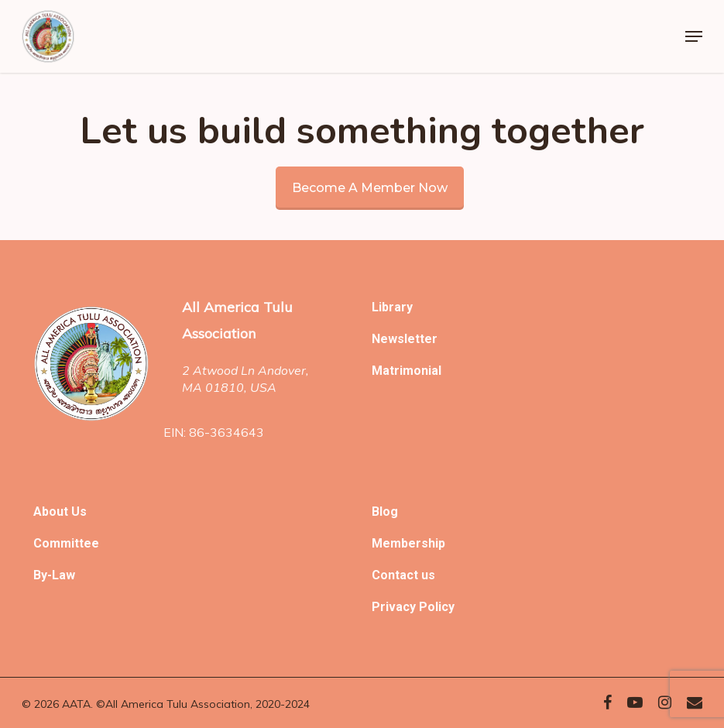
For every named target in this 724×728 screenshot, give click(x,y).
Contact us (403, 575)
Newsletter (405, 339)
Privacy (395, 607)
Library (392, 307)
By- (43, 575)
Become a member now (370, 188)
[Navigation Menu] (694, 36)
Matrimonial (407, 371)
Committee (66, 543)
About (52, 512)
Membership (408, 543)
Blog (385, 512)
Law (63, 575)
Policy (437, 607)
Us (79, 512)
